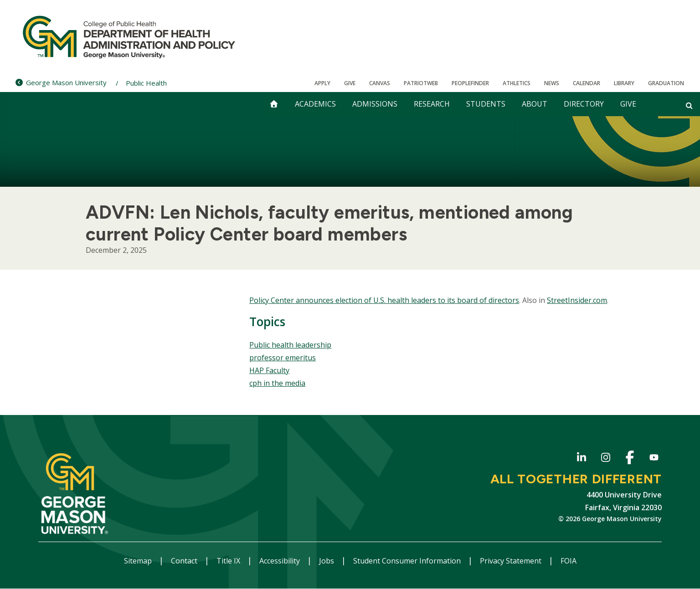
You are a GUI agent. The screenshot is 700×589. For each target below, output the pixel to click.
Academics (315, 104)
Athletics (517, 83)
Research (432, 104)
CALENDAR (587, 83)
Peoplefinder (470, 83)
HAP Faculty (269, 370)
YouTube (654, 459)
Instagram (605, 459)
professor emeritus (283, 358)
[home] (274, 104)
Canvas (380, 83)
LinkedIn (581, 459)
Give (350, 83)
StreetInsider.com (577, 300)
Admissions (375, 104)
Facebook (630, 459)
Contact (185, 561)
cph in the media (277, 383)
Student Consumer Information (408, 561)
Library (624, 83)
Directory (584, 104)
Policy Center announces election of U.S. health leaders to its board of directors (384, 300)
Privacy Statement (512, 561)
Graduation (666, 83)
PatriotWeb (421, 83)
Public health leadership (290, 345)
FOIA (569, 561)
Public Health (146, 83)
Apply (322, 83)
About (535, 104)
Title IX (229, 561)
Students (486, 104)
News (552, 83)
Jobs (327, 561)
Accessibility (281, 561)
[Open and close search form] (689, 105)
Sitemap (139, 561)
